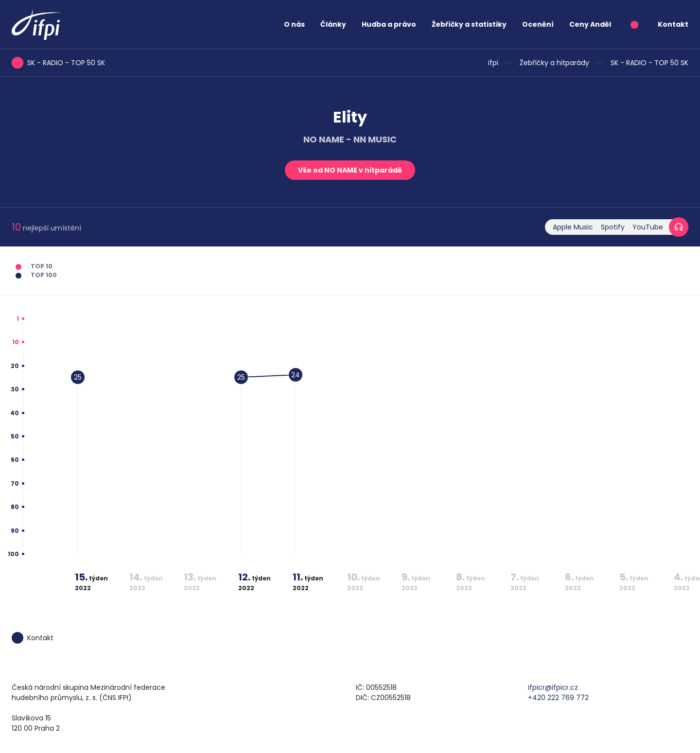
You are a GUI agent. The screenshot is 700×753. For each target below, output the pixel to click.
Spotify (613, 227)
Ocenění (538, 24)
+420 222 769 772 (558, 698)
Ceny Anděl (590, 24)
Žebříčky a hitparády (554, 63)
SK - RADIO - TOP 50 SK (649, 63)
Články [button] (333, 24)
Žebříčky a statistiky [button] (469, 24)
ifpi (493, 63)
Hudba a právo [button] (389, 24)
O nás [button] (294, 24)
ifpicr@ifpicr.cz (553, 687)
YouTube (648, 227)
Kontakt (673, 24)
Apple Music (573, 227)
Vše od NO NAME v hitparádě (350, 170)
